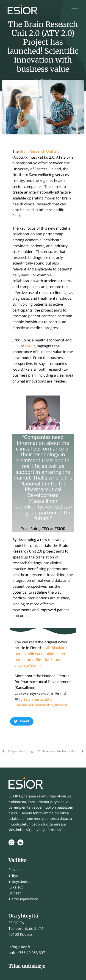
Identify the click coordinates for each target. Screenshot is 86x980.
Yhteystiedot (19, 881)
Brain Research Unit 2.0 (40, 151)
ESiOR (30, 346)
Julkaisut (16, 887)
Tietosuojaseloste (23, 899)
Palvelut (15, 870)
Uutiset (15, 893)
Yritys (13, 875)
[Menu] (75, 10)
